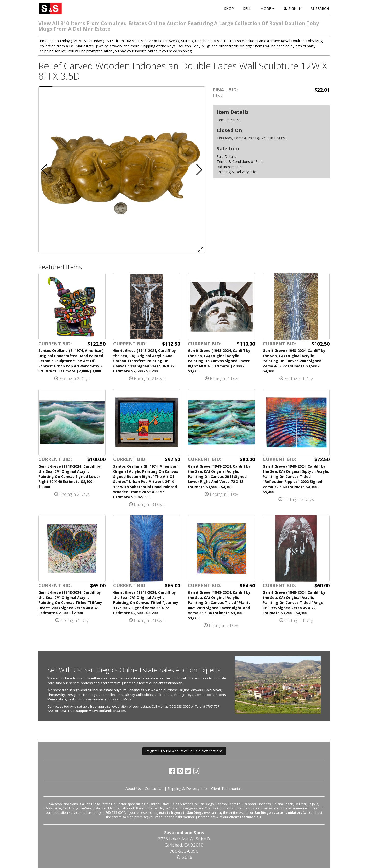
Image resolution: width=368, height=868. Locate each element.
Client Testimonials (227, 789)
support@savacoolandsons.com (101, 711)
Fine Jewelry (56, 695)
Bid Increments (229, 167)
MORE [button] (267, 9)
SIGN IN (293, 9)
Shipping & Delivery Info (237, 172)
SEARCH (320, 9)
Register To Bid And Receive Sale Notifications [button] (184, 751)
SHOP (229, 9)
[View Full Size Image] (200, 249)
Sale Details (226, 156)
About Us (133, 789)
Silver (217, 690)
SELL (247, 9)
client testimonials (169, 683)
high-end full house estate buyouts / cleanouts (108, 690)
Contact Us (154, 789)
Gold (208, 690)
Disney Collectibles (139, 695)
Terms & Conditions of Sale (240, 162)
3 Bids (217, 95)
